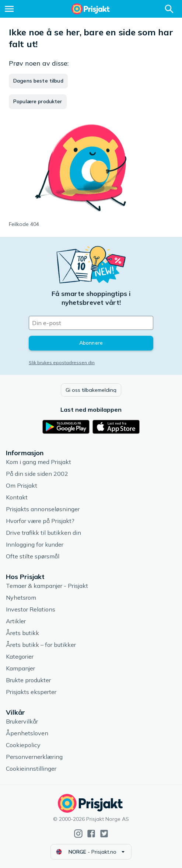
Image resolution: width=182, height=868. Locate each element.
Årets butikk (22, 633)
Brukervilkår (22, 721)
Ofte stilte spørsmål (33, 556)
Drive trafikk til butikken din (43, 533)
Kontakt (17, 497)
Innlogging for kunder (35, 544)
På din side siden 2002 (37, 474)
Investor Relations (31, 609)
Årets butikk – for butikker (41, 645)
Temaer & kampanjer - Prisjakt (47, 586)
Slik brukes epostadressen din (62, 362)
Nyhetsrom (21, 597)
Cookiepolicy (23, 745)
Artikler (16, 621)
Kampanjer (20, 668)
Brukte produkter (28, 680)
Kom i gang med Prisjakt (38, 462)
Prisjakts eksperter (31, 692)
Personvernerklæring (34, 757)
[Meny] (9, 9)
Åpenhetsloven (27, 733)
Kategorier (20, 656)
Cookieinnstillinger (31, 768)
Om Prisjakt (22, 485)
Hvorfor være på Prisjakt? (40, 521)
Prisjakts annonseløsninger (43, 509)
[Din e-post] (91, 323)
